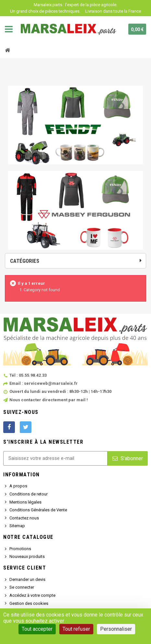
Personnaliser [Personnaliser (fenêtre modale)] (116, 629)
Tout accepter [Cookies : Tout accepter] (37, 629)
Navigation (9, 29)
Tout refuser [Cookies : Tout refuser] (76, 629)
